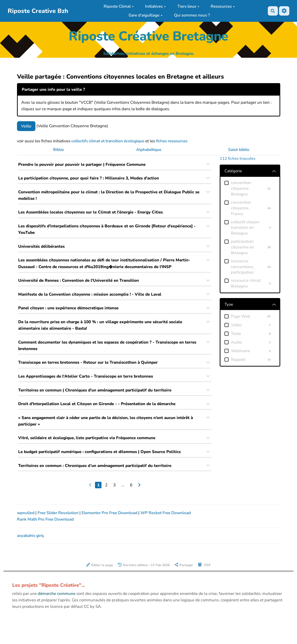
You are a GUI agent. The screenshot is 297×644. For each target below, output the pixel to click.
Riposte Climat (119, 6)
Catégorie (233, 171)
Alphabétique (149, 150)
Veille (26, 126)
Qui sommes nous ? (192, 15)
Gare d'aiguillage (146, 15)
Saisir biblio (239, 150)
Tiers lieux (188, 6)
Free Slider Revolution (59, 518)
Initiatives (155, 6)
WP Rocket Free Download (166, 518)
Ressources (223, 6)
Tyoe (229, 304)
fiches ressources (172, 141)
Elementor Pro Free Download (110, 518)
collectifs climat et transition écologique (108, 141)
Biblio (59, 150)
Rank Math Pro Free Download (45, 524)
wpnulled (26, 518)
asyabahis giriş (30, 540)
